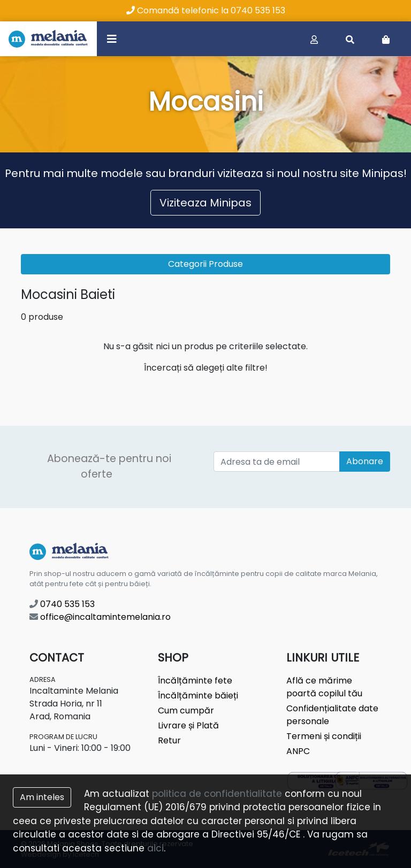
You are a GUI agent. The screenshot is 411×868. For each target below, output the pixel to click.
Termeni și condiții (324, 736)
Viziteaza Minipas (205, 203)
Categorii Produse (205, 264)
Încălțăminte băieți (198, 696)
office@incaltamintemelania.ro (100, 617)
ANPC (298, 751)
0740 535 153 (62, 604)
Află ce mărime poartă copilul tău (324, 687)
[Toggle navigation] (112, 39)
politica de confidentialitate (217, 794)
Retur (169, 740)
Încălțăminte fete (195, 681)
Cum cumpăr (186, 710)
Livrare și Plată (188, 725)
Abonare (365, 461)
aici (155, 848)
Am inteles (42, 797)
